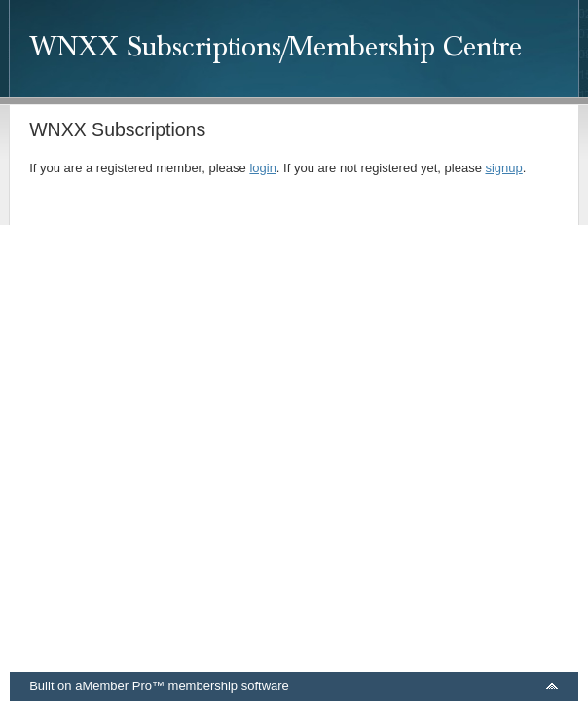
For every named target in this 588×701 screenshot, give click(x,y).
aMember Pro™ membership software (182, 686)
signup (503, 168)
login (262, 168)
